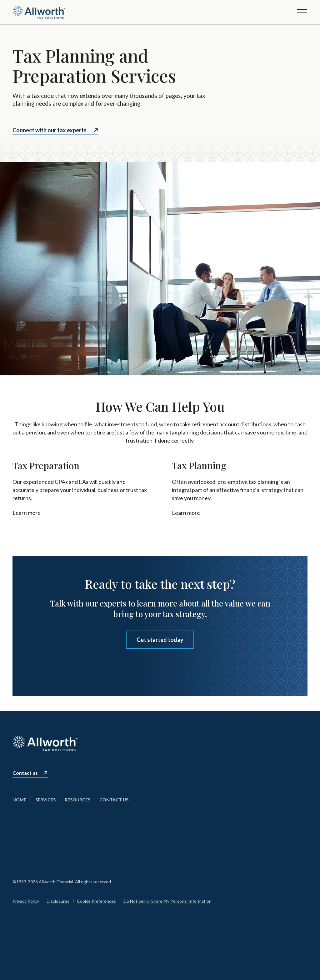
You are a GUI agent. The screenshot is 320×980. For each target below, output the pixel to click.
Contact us (25, 773)
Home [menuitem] (19, 800)
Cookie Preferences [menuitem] (96, 901)
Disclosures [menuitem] (58, 901)
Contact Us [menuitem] (114, 800)
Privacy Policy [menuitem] (26, 901)
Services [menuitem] (45, 800)
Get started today (160, 640)
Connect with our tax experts (50, 130)
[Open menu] (302, 12)
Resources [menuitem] (77, 800)
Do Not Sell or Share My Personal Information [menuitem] (167, 901)
